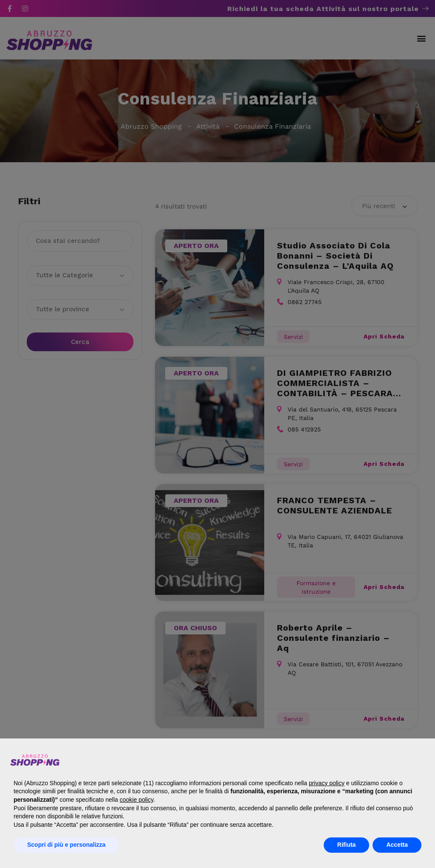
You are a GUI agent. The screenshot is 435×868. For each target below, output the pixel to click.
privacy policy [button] (327, 783)
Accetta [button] (397, 845)
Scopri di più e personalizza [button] (66, 845)
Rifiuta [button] (347, 845)
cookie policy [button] (137, 800)
